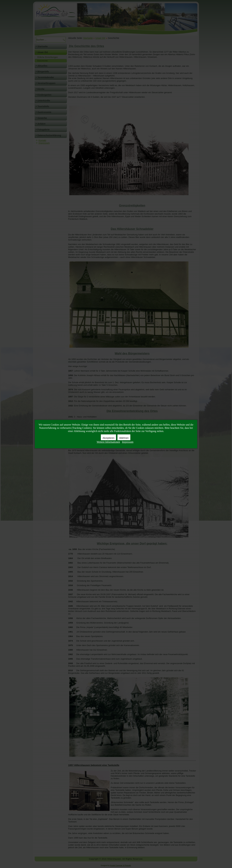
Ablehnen (124, 438)
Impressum (128, 442)
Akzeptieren (108, 438)
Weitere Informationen (108, 442)
